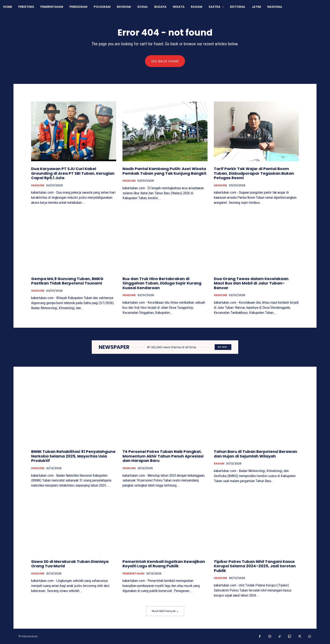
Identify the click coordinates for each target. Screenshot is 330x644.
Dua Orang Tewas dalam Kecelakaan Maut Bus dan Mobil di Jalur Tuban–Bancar (251, 283)
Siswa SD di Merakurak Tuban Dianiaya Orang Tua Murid (70, 564)
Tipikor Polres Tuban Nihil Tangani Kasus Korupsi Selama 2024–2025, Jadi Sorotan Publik (255, 566)
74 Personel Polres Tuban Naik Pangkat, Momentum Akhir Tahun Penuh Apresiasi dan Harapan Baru (163, 456)
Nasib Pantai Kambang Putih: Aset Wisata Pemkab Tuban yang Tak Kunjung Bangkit (164, 171)
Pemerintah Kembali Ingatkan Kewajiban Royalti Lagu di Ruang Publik (164, 564)
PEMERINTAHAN (133, 574)
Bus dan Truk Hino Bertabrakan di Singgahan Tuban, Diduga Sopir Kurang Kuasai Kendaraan (162, 283)
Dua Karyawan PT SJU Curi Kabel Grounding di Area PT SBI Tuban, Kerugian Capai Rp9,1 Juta (73, 173)
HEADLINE (38, 185)
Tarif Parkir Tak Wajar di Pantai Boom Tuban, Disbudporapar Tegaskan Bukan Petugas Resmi (254, 173)
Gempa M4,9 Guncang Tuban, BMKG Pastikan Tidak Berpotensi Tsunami (67, 281)
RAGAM (219, 464)
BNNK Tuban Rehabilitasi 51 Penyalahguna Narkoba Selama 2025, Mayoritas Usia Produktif (73, 456)
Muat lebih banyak (165, 611)
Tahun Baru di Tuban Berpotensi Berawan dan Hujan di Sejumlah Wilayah (255, 454)
